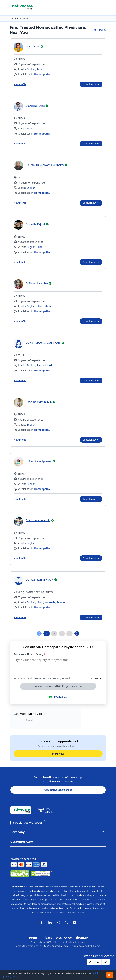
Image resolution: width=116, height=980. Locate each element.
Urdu (50, 365)
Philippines (76, 946)
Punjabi (41, 365)
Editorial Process (80, 908)
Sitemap (82, 938)
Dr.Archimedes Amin (38, 520)
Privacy (47, 938)
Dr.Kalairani (33, 46)
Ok (110, 975)
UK (49, 946)
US (44, 946)
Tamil (40, 69)
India (66, 946)
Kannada (50, 602)
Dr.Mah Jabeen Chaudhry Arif (43, 343)
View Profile (20, 84)
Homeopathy (42, 74)
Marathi (49, 306)
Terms (33, 938)
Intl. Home (94, 946)
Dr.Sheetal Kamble (37, 283)
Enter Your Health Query (30, 654)
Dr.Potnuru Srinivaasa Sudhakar (45, 165)
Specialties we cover (28, 823)
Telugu (61, 602)
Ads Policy (64, 938)
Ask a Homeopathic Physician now (58, 686)
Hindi (40, 247)
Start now (58, 754)
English (31, 69)
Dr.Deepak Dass (35, 106)
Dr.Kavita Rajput (35, 224)
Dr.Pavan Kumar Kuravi (40, 580)
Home (15, 18)
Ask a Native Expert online (58, 790)
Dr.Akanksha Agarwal (39, 461)
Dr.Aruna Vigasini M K (39, 402)
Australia (57, 946)
